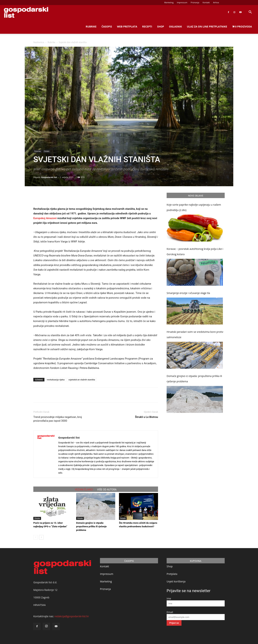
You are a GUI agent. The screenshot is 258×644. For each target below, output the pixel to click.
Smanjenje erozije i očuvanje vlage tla (188, 293)
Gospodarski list (49, 177)
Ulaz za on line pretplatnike (207, 26)
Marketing (169, 2)
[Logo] (26, 12)
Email (170, 612)
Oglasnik (175, 26)
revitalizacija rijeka (56, 380)
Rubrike (91, 26)
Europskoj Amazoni (45, 218)
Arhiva (216, 2)
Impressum (182, 2)
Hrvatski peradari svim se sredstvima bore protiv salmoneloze (195, 334)
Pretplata (172, 574)
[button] (250, 12)
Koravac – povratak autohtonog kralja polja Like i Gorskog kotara (195, 252)
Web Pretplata (127, 26)
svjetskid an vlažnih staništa (82, 380)
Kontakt (206, 2)
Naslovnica (39, 42)
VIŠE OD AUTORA (107, 490)
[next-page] (41, 537)
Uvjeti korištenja (176, 581)
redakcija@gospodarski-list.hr (72, 616)
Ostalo (47, 151)
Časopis (107, 26)
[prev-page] (36, 537)
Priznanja (195, 2)
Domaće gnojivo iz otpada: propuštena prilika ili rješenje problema (91, 526)
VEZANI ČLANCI (84, 490)
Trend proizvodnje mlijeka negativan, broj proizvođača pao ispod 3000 (58, 419)
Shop (161, 26)
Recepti (147, 26)
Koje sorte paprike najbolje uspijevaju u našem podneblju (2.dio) (194, 207)
